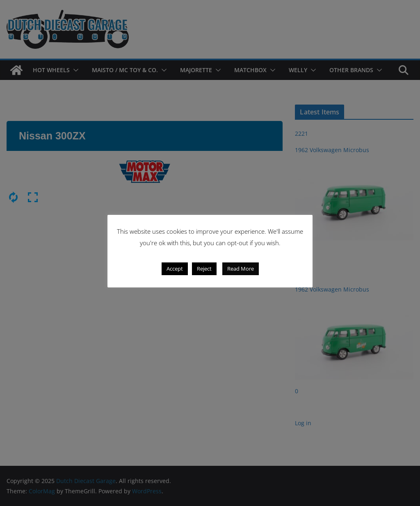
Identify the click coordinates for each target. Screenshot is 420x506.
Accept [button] (175, 269)
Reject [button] (204, 269)
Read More (241, 269)
